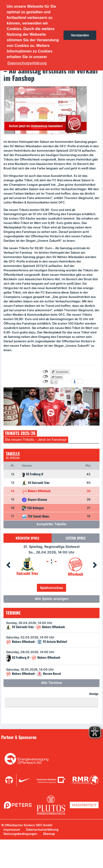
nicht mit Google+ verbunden (45, 382)
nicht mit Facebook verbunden (45, 372)
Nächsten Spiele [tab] (27, 538)
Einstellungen (80, 381)
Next (95, 565)
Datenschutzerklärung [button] (27, 63)
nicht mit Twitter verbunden (45, 377)
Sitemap (49, 834)
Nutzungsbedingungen (20, 834)
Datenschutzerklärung (42, 829)
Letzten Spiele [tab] (76, 538)
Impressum (12, 829)
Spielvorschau (51, 588)
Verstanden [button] (80, 35)
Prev (8, 565)
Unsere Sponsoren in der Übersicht (30, 744)
